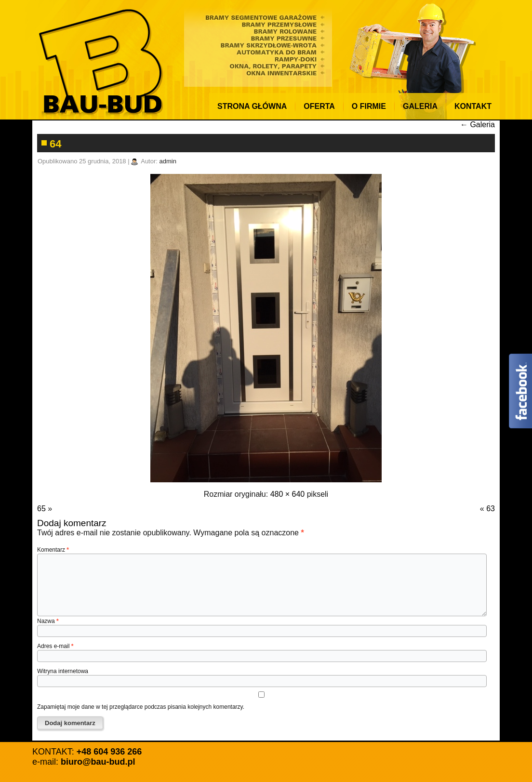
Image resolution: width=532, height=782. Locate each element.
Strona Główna (252, 106)
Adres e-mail (55, 646)
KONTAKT (473, 106)
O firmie (369, 106)
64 (55, 144)
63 (491, 509)
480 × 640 (288, 494)
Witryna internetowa (63, 671)
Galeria (420, 106)
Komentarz (53, 550)
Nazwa (48, 621)
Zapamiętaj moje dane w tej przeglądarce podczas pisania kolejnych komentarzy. (141, 707)
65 (41, 509)
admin (168, 161)
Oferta (319, 106)
